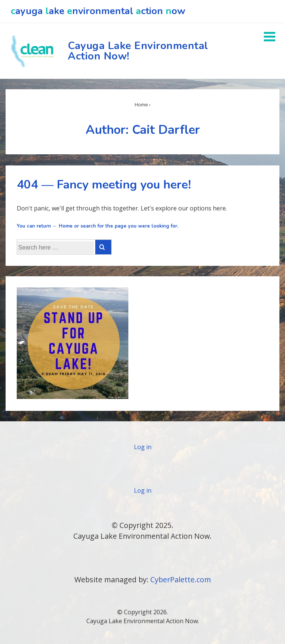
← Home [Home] (63, 226)
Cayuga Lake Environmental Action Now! (138, 51)
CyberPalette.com (181, 579)
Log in (143, 447)
